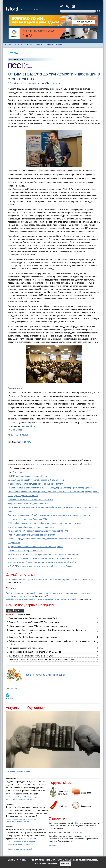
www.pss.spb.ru (28, 426)
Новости (8, 45)
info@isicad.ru (77, 832)
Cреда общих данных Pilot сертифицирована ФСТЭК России (36, 480)
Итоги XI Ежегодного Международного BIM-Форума (31, 535)
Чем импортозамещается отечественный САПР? (30, 500)
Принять (65, 864)
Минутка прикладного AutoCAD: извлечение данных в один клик (38, 626)
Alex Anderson (11, 779)
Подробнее (53, 845)
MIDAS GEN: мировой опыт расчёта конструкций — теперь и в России (40, 566)
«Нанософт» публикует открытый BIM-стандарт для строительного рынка (42, 558)
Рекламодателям (54, 45)
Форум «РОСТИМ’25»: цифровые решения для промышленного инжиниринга (44, 554)
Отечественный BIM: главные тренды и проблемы (31, 527)
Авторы (28, 45)
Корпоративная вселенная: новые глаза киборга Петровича (35, 547)
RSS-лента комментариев (18, 771)
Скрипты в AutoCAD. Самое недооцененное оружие (33, 637)
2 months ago (29, 799)
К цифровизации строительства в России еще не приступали (36, 484)
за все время (24, 614)
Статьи (18, 45)
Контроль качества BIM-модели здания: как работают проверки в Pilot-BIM (42, 562)
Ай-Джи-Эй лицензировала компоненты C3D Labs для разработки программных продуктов (50, 488)
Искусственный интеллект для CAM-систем (28, 503)
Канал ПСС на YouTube (19, 435)
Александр (10, 804)
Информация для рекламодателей (19, 849)
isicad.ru (78, 823)
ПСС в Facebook (15, 430)
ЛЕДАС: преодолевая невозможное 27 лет (27, 476)
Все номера (11, 689)
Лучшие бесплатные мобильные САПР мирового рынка (35, 622)
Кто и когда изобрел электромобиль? (26, 648)
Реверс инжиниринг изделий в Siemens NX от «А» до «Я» (35, 652)
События (39, 45)
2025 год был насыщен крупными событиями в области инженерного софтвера (44, 523)
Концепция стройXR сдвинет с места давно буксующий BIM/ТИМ (38, 531)
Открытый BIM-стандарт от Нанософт (25, 551)
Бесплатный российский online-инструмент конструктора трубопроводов (42, 660)
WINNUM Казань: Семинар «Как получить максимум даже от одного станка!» (41, 599)
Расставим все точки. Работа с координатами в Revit (33, 618)
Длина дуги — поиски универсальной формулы (31, 656)
